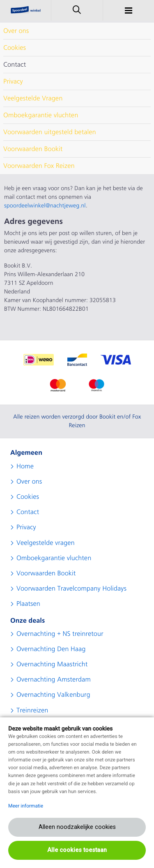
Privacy (13, 81)
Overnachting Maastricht (52, 664)
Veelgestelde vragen (46, 543)
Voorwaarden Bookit (33, 149)
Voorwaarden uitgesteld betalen (50, 132)
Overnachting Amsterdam (54, 680)
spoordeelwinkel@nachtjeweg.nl (45, 206)
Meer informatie (26, 806)
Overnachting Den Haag (51, 649)
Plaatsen (28, 604)
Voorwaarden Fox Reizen (39, 166)
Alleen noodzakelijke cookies (77, 827)
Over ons (16, 31)
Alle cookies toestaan (77, 850)
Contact (15, 65)
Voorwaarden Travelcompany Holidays (71, 589)
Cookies (15, 48)
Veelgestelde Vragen (33, 98)
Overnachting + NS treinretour (60, 634)
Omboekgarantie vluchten (41, 115)
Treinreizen (32, 710)
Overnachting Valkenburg (53, 695)
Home (25, 466)
